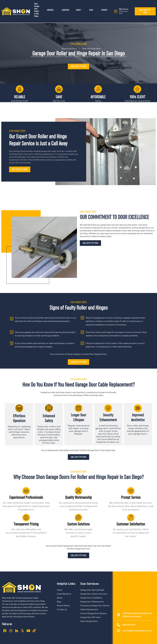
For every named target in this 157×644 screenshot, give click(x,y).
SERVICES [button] (51, 10)
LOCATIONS (65, 10)
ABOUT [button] (79, 10)
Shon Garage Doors (69, 48)
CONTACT (104, 10)
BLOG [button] (92, 10)
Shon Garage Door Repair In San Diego (37, 10)
